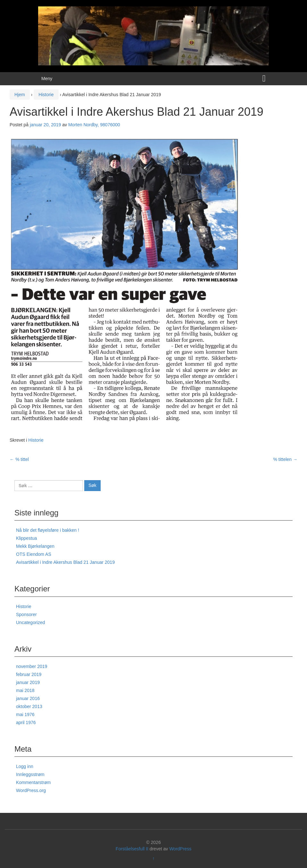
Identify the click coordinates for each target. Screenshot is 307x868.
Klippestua (26, 538)
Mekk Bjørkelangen (35, 546)
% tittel (19, 459)
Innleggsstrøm (30, 774)
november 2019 (32, 666)
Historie (46, 95)
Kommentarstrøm (33, 782)
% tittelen (285, 459)
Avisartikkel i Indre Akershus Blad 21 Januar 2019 (65, 562)
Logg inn (25, 766)
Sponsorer (26, 614)
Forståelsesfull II (132, 849)
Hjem (20, 95)
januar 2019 (28, 682)
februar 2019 (29, 674)
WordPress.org (31, 790)
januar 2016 (28, 698)
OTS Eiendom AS (34, 554)
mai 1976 (25, 714)
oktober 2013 (29, 706)
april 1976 (26, 722)
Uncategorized (30, 622)
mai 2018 (25, 690)
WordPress (180, 849)
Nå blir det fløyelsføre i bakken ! (48, 530)
